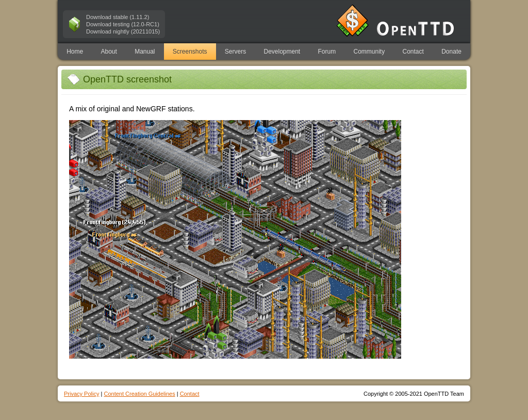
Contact (413, 52)
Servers (235, 52)
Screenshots (190, 52)
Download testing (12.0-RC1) (123, 24)
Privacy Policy (81, 394)
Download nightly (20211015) (123, 31)
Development (282, 52)
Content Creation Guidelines (139, 394)
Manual (145, 52)
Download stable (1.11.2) (118, 17)
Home (75, 52)
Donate (451, 52)
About (109, 52)
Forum (327, 52)
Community (369, 52)
